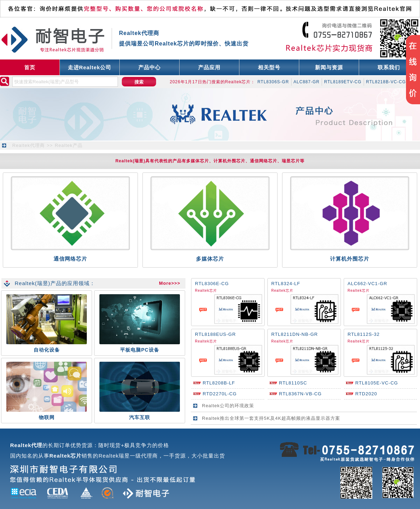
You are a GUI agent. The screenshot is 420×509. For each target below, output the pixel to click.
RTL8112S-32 (364, 334)
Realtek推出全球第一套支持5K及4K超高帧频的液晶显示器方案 (271, 418)
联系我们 (389, 67)
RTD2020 (366, 394)
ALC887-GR (307, 82)
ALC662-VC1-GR (367, 284)
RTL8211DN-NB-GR (295, 334)
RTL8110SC (293, 383)
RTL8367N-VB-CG (300, 394)
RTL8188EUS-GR (215, 334)
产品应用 (209, 67)
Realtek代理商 (29, 145)
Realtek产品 (69, 145)
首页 (30, 67)
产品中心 (149, 67)
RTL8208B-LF (219, 383)
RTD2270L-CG (220, 394)
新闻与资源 (329, 67)
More (165, 283)
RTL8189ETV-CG (343, 82)
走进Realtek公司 (90, 67)
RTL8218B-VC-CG (386, 82)
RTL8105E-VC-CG (377, 383)
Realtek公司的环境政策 (228, 406)
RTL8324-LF (286, 284)
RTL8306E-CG (212, 284)
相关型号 (269, 67)
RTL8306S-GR (273, 82)
